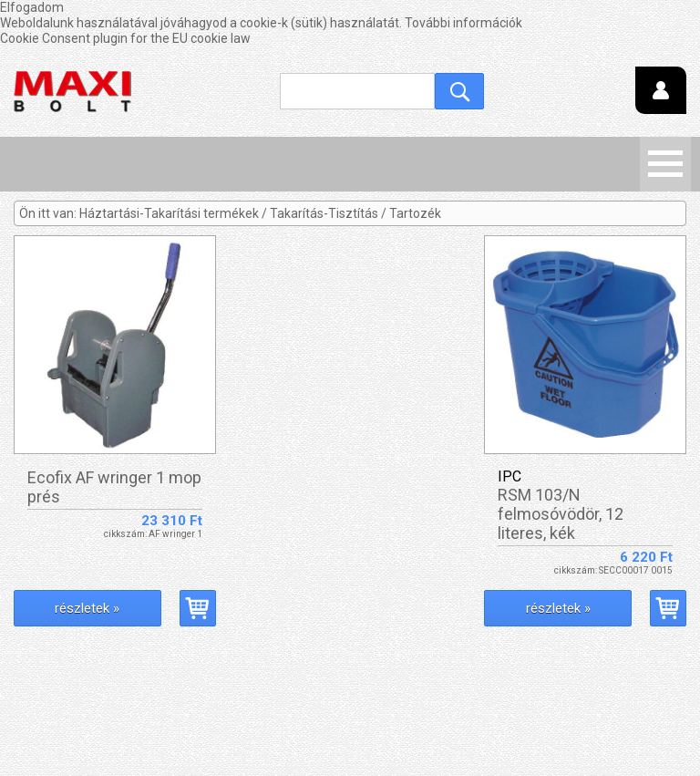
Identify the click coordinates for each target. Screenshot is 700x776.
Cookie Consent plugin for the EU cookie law (125, 38)
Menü (665, 164)
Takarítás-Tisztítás (324, 213)
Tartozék (415, 213)
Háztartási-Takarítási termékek (169, 213)
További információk (463, 23)
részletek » (87, 608)
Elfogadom (32, 7)
